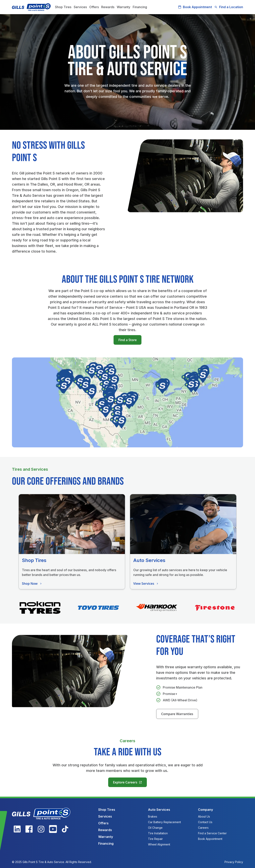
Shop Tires (63, 7)
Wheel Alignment (159, 844)
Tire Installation (158, 833)
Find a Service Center (212, 833)
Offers (94, 7)
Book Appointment (195, 7)
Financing (140, 7)
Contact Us (205, 822)
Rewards (108, 7)
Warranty (124, 7)
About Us (204, 816)
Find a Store (127, 340)
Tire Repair (155, 839)
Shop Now (32, 584)
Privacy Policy (234, 862)
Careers (203, 828)
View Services (146, 584)
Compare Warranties (177, 714)
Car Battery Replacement (164, 822)
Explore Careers (127, 782)
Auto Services (159, 810)
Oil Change (155, 828)
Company (205, 810)
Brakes (153, 816)
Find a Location (229, 7)
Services (80, 7)
